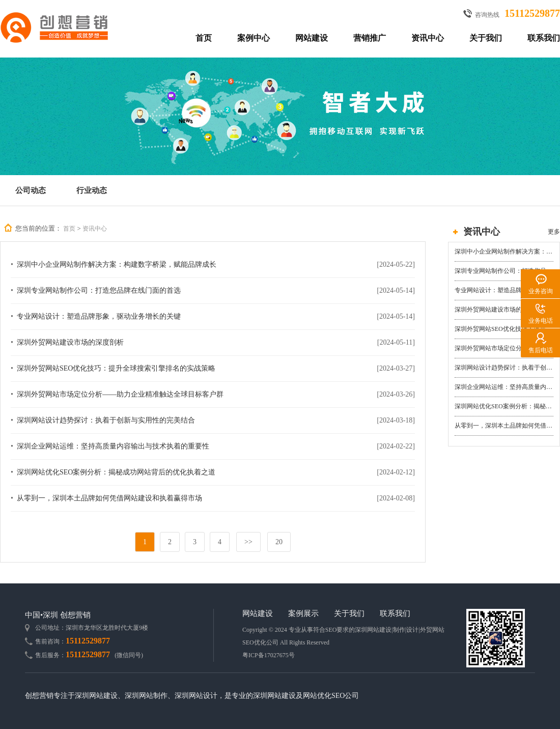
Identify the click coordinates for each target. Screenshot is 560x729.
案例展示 (303, 613)
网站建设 (312, 38)
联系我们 (544, 38)
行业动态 (92, 190)
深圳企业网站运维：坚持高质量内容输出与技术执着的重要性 (504, 387)
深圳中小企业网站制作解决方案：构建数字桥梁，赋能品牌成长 (504, 251)
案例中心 (254, 38)
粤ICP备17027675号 (269, 655)
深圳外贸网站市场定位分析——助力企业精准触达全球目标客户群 (504, 348)
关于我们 (486, 38)
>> (248, 542)
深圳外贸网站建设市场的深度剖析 (500, 310)
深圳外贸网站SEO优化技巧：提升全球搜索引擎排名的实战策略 (504, 329)
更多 (554, 232)
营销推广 (370, 38)
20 (279, 542)
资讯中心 (428, 38)
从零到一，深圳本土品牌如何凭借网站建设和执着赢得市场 (504, 426)
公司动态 (31, 190)
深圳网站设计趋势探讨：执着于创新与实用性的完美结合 (504, 368)
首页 (204, 38)
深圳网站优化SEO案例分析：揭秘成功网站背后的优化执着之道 (504, 406)
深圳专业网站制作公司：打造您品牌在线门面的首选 (504, 271)
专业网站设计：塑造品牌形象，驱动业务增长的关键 (504, 290)
